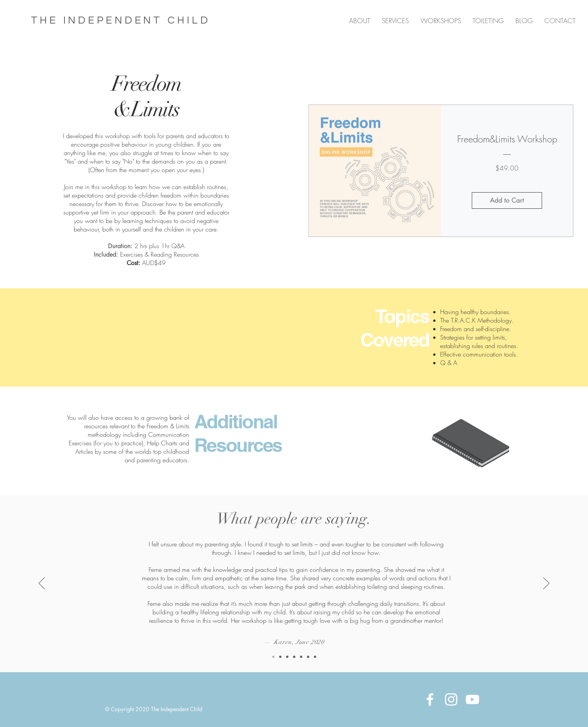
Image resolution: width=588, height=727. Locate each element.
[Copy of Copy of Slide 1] (280, 657)
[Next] (546, 584)
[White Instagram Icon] (451, 699)
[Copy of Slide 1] (294, 657)
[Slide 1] (287, 657)
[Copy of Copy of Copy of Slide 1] (273, 657)
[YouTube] (472, 699)
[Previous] (42, 584)
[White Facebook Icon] (430, 699)
